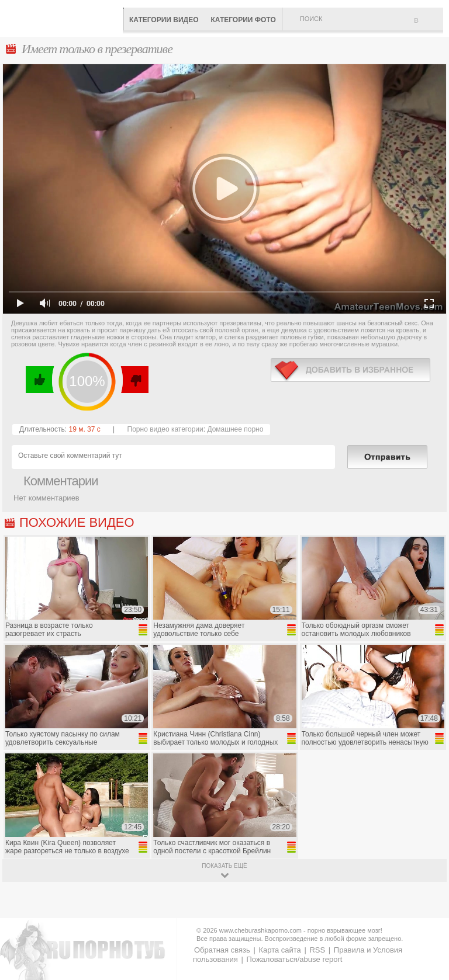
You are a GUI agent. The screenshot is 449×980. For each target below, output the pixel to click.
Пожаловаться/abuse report (294, 959)
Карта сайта (279, 950)
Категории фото (243, 20)
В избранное (429, 25)
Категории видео (164, 20)
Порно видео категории (165, 429)
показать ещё (224, 866)
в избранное (350, 370)
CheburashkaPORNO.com (64, 17)
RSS (317, 950)
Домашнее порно (235, 429)
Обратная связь (222, 950)
